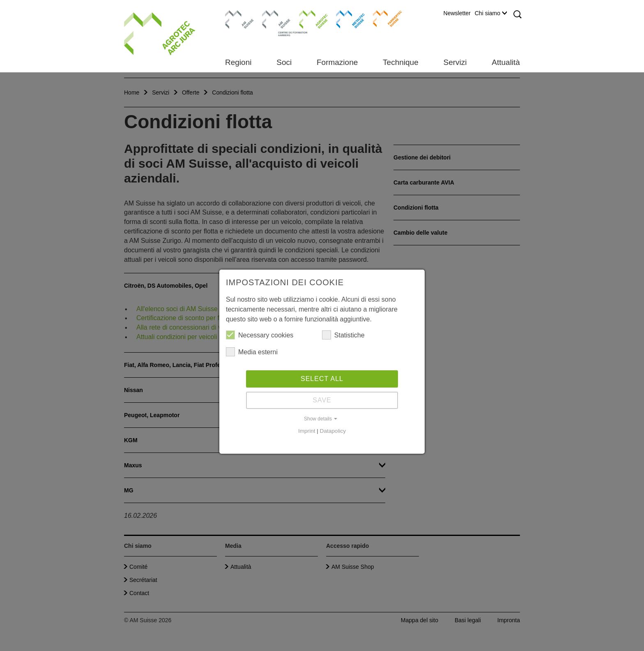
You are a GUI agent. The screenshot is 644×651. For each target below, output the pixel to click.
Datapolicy (333, 431)
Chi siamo (491, 13)
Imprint (307, 431)
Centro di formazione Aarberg (274, 23)
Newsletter (457, 13)
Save (322, 400)
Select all (322, 379)
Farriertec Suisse (383, 18)
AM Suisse (237, 14)
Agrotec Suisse (307, 18)
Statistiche (343, 335)
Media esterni (252, 352)
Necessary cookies (260, 335)
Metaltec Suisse (345, 18)
